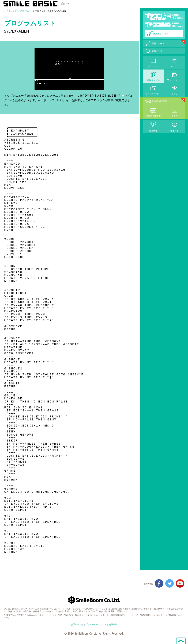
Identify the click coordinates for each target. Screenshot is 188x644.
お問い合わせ (77, 624)
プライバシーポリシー (96, 624)
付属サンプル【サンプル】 (19, 11)
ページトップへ (181, 641)
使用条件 (113, 624)
